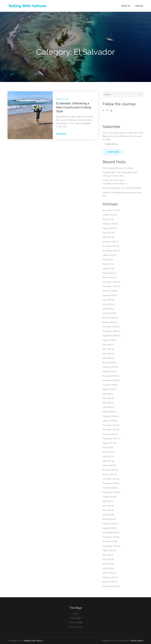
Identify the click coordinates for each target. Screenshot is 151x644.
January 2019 (108, 371)
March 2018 (108, 412)
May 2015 (107, 564)
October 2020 (109, 291)
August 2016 (108, 497)
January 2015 (108, 582)
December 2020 (110, 282)
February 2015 (109, 577)
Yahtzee (139, 6)
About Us (126, 6)
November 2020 (110, 286)
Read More (62, 134)
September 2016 (110, 492)
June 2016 (107, 506)
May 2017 (107, 456)
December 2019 (110, 327)
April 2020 (107, 309)
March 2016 (108, 519)
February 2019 (109, 367)
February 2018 (109, 416)
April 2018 (107, 407)
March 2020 (108, 313)
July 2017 (106, 447)
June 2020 (107, 300)
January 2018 (108, 421)
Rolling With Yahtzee (28, 6)
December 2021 (110, 246)
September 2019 (110, 336)
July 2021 (107, 259)
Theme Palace (137, 641)
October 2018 (109, 385)
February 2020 (109, 318)
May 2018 (107, 403)
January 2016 (108, 528)
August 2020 (108, 295)
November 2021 (110, 251)
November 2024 (110, 210)
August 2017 (108, 443)
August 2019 (108, 340)
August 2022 (108, 228)
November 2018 (110, 380)
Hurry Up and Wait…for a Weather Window (122, 188)
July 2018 (107, 394)
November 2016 (110, 483)
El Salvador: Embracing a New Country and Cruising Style (74, 107)
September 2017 (110, 438)
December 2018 (110, 376)
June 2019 (107, 349)
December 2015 (110, 532)
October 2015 (109, 541)
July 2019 (107, 344)
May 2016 (107, 510)
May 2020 (107, 304)
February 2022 (109, 242)
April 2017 (107, 461)
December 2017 (110, 425)
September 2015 (110, 546)
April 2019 (107, 358)
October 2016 (109, 488)
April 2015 (107, 568)
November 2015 (110, 537)
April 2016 (107, 515)
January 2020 (109, 322)
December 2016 (110, 479)
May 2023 (107, 219)
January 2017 (108, 474)
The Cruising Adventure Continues (118, 168)
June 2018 (107, 398)
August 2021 (108, 255)
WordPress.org (75, 627)
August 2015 (108, 550)
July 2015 (106, 555)
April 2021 (107, 268)
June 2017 (107, 452)
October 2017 (109, 434)
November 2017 (110, 430)
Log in (75, 613)
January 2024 (109, 215)
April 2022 (107, 237)
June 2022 (107, 233)
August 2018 (108, 389)
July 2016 (107, 501)
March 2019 (108, 362)
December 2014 (110, 586)
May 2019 (107, 353)
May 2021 (107, 264)
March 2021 (108, 273)
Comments (76, 622)
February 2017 (109, 470)
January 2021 (108, 277)
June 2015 (107, 559)
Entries (75, 618)
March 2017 (108, 465)
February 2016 (109, 524)
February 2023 (109, 224)
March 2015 (108, 573)
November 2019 (110, 331)
